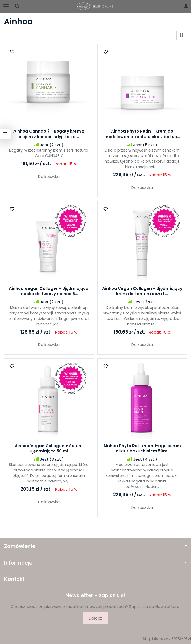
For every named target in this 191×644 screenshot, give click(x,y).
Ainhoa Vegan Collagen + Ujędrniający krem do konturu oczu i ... (142, 291)
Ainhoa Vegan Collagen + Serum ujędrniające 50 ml (49, 448)
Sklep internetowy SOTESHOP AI (167, 639)
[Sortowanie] (182, 35)
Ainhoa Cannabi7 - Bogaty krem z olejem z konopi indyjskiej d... (49, 134)
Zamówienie (95, 546)
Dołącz (95, 618)
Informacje (95, 563)
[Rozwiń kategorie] (6, 6)
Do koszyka (49, 176)
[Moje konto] (186, 6)
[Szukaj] (17, 6)
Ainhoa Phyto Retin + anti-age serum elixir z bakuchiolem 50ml (142, 448)
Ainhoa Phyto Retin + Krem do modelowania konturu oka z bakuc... (142, 134)
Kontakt (14, 579)
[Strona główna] (96, 6)
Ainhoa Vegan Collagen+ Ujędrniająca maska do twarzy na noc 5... (49, 291)
